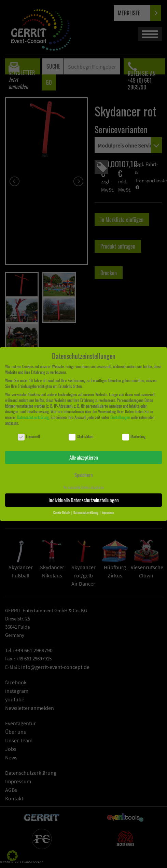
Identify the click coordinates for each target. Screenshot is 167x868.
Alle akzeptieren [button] (84, 457)
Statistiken (81, 437)
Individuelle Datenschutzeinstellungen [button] (84, 500)
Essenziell (29, 437)
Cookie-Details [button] (62, 513)
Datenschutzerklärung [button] (86, 513)
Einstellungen (120, 417)
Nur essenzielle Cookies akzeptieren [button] (84, 487)
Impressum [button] (108, 513)
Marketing (134, 437)
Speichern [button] (84, 475)
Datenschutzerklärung (33, 417)
